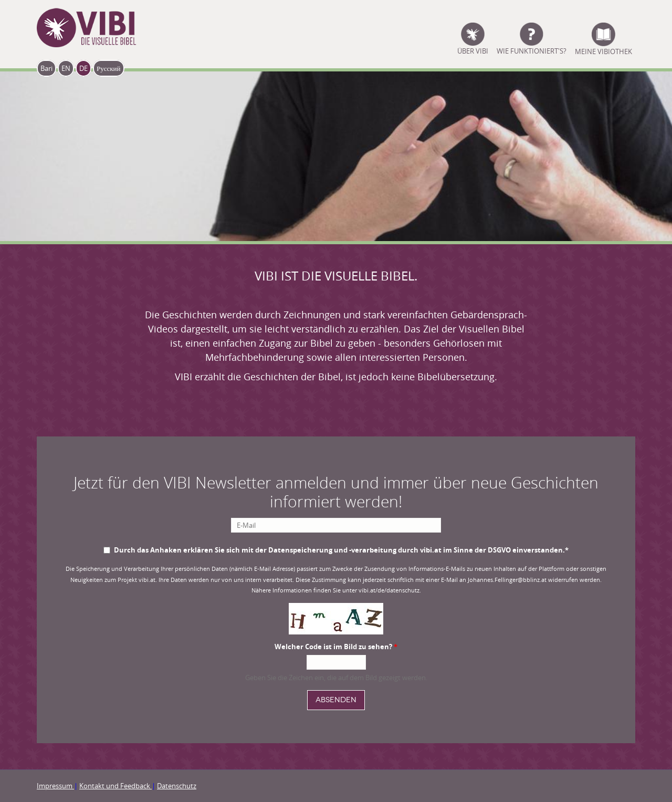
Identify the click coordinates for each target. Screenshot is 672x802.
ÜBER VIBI (473, 50)
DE (83, 68)
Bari (46, 68)
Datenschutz (177, 786)
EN (66, 68)
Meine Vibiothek (603, 50)
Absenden (336, 700)
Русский (109, 68)
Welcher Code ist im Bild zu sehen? (336, 647)
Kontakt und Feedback (115, 786)
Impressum (55, 786)
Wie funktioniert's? (532, 50)
